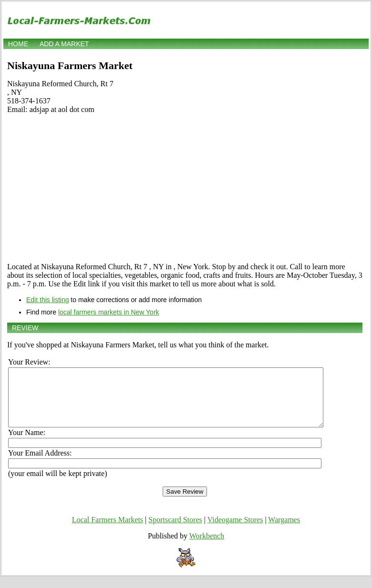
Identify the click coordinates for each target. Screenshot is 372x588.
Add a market (64, 44)
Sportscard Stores (175, 531)
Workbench (207, 547)
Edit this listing (47, 300)
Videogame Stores (235, 531)
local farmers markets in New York (109, 312)
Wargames (284, 531)
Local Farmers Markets (108, 531)
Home (18, 44)
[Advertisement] (185, 188)
